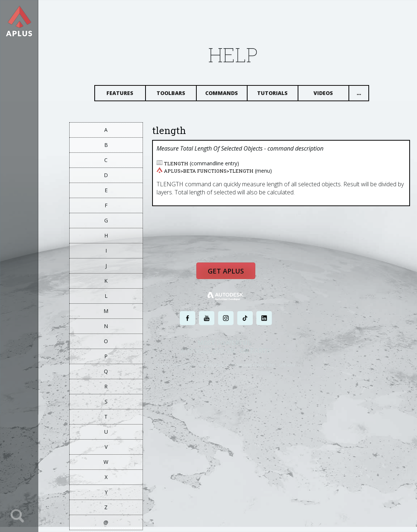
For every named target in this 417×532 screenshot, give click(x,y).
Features (125, 95)
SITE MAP (292, 369)
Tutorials (278, 95)
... (364, 95)
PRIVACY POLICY (218, 369)
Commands (227, 95)
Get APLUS (231, 275)
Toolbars (176, 95)
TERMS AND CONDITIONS (258, 369)
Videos (328, 95)
